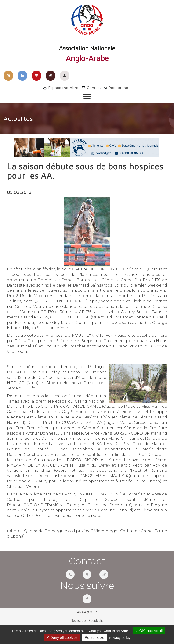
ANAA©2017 (87, 612)
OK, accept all (149, 631)
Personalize (94, 638)
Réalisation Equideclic (87, 621)
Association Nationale (87, 33)
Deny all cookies (62, 638)
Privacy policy (120, 638)
